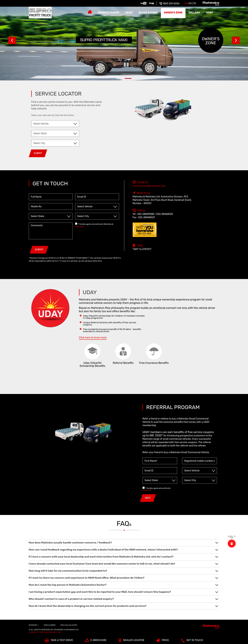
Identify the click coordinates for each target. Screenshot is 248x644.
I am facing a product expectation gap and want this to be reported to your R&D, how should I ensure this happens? (123, 592)
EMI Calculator (69, 625)
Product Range (109, 13)
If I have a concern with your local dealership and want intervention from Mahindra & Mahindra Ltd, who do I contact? (123, 557)
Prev (12, 40)
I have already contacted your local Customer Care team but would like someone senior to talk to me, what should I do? (123, 564)
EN (186, 3)
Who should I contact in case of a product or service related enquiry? (123, 599)
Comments (51, 231)
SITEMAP (34, 625)
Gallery (194, 13)
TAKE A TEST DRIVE (59, 641)
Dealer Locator (131, 641)
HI (190, 3)
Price (163, 641)
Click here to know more (93, 338)
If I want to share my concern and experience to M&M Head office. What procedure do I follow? (123, 578)
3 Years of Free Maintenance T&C (45, 632)
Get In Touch (192, 641)
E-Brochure (96, 641)
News (129, 13)
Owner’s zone (173, 13)
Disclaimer (50, 625)
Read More (80, 227)
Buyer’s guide (148, 13)
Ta (194, 3)
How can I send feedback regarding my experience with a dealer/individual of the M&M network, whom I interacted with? (123, 550)
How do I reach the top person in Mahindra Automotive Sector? (123, 585)
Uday (209, 13)
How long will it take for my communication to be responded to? (123, 571)
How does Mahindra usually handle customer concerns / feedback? (123, 543)
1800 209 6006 (169, 4)
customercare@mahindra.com (149, 186)
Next (236, 40)
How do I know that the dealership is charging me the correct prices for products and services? (123, 606)
